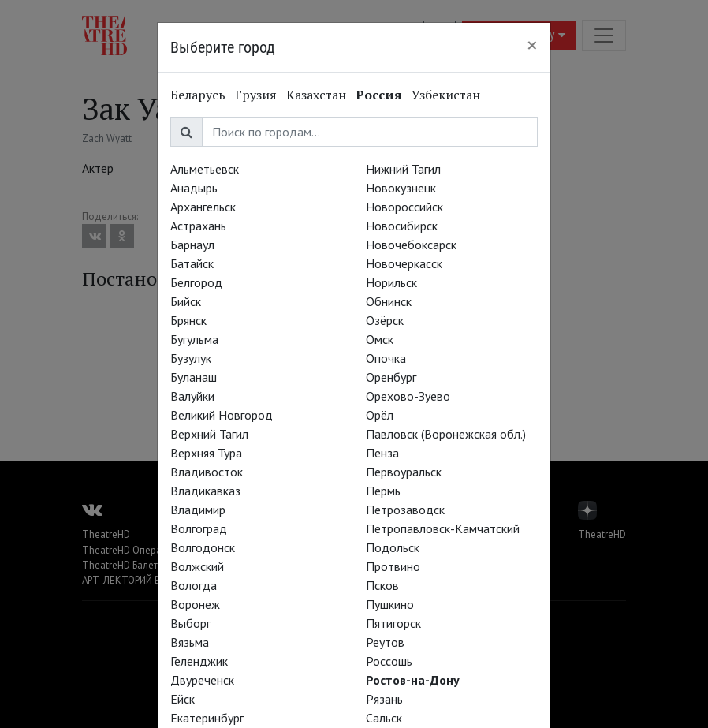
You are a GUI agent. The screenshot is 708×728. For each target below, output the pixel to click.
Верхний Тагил (209, 434)
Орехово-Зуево (408, 396)
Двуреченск (202, 680)
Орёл (380, 415)
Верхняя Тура (206, 453)
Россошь (389, 661)
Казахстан (316, 95)
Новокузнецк (401, 188)
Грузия (256, 95)
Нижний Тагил (403, 169)
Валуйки (192, 396)
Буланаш (194, 377)
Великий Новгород (222, 415)
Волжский (197, 566)
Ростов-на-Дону (413, 680)
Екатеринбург (207, 718)
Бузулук (191, 358)
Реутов (385, 642)
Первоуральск (404, 472)
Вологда (194, 585)
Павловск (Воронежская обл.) (446, 434)
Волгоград (199, 528)
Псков (382, 585)
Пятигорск (393, 623)
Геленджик (199, 661)
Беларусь (198, 95)
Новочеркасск (404, 263)
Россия (379, 95)
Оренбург (391, 377)
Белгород (196, 282)
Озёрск (385, 320)
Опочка (386, 358)
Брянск (188, 320)
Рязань (384, 699)
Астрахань (198, 226)
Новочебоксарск (411, 245)
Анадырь (194, 188)
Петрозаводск (405, 510)
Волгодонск (203, 547)
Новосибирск (402, 226)
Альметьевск (205, 169)
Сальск (384, 718)
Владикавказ (205, 491)
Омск (380, 339)
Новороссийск (404, 207)
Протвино (393, 566)
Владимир (198, 510)
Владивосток (207, 472)
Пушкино (390, 604)
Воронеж (195, 604)
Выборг (190, 623)
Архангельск (203, 207)
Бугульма (194, 339)
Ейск (183, 699)
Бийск (186, 301)
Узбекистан (446, 95)
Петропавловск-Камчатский (443, 528)
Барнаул (192, 245)
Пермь (383, 491)
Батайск (192, 263)
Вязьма (190, 642)
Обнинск (389, 301)
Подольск (393, 547)
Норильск (391, 282)
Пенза (382, 453)
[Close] (532, 45)
